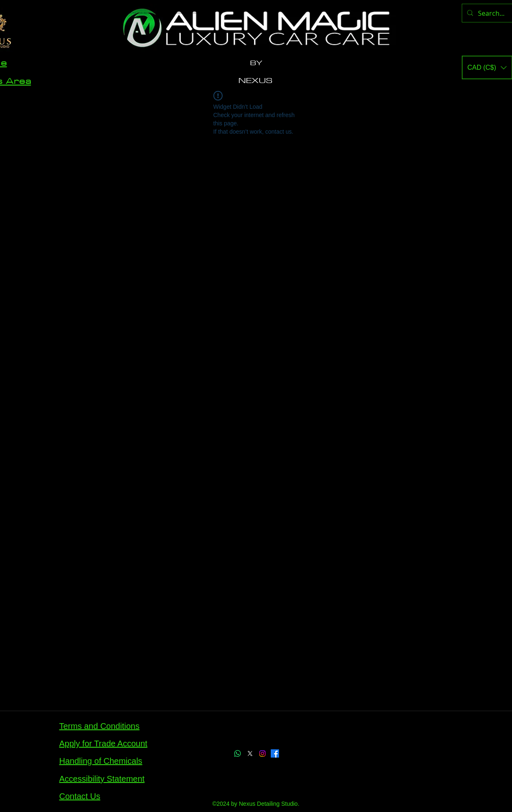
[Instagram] (262, 753)
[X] (250, 753)
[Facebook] (275, 753)
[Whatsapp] (238, 753)
